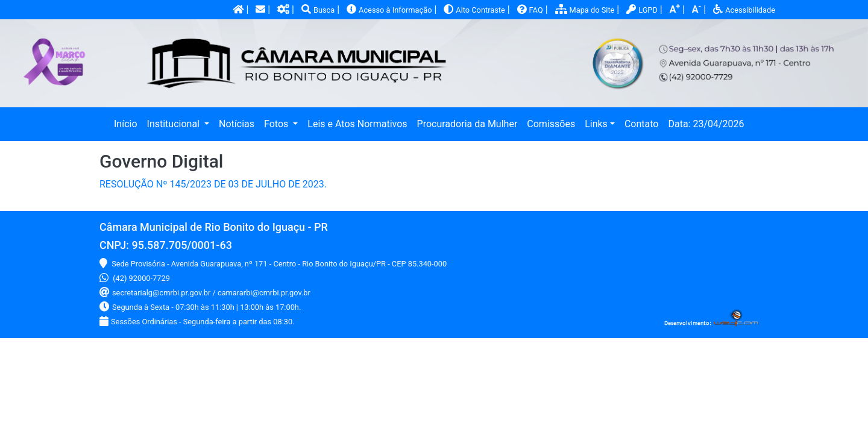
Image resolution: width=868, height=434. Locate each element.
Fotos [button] (277, 124)
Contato (642, 124)
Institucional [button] (175, 124)
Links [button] (596, 124)
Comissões (551, 124)
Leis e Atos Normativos (357, 124)
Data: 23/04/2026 (706, 124)
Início (128, 123)
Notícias (237, 124)
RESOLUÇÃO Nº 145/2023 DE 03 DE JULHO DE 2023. (213, 184)
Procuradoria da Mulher (467, 124)
